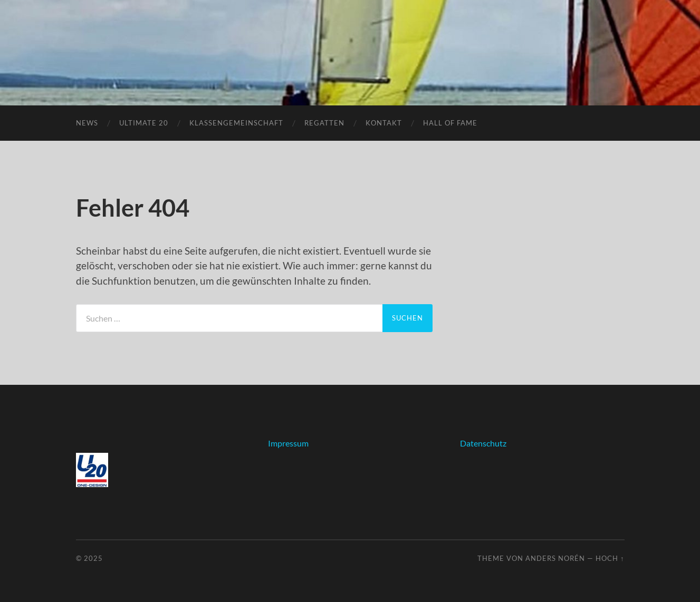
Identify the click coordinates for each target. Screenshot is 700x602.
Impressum (288, 443)
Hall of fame (450, 123)
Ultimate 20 (144, 123)
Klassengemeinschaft (236, 123)
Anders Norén (555, 558)
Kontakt (384, 123)
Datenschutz (483, 443)
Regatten (324, 123)
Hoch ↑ (610, 558)
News (87, 123)
